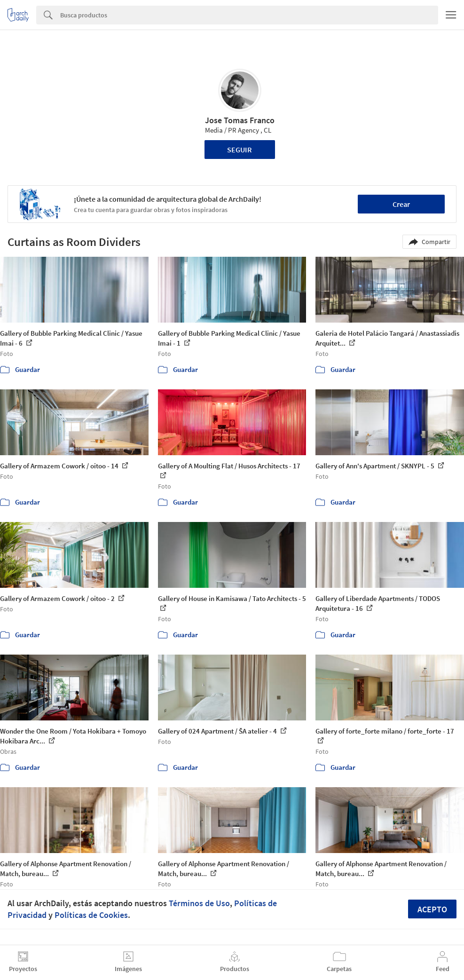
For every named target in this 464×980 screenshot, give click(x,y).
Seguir (240, 150)
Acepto (432, 909)
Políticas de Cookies (91, 915)
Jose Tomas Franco (240, 120)
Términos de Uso (199, 903)
